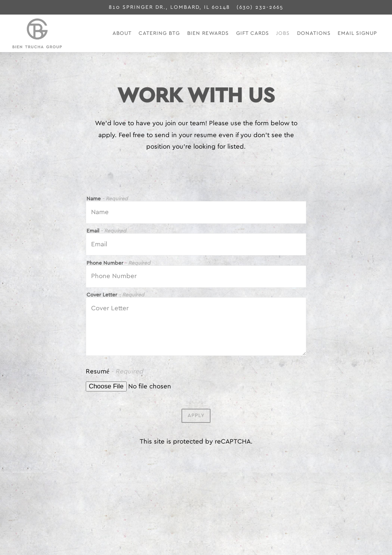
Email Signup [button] (357, 33)
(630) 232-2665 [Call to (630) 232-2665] (260, 7)
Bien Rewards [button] (208, 33)
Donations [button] (314, 33)
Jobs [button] (283, 33)
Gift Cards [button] (253, 33)
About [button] (122, 33)
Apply (196, 417)
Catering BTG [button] (159, 33)
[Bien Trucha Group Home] (60, 33)
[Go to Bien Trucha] (169, 7)
